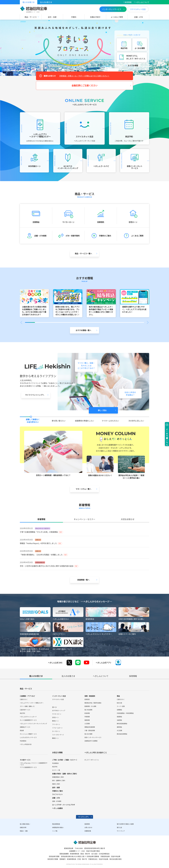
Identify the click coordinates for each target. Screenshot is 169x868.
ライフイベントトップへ (35, 395)
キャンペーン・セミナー (84, 519)
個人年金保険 (88, 710)
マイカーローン (57, 714)
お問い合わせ (88, 827)
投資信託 (87, 699)
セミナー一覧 (56, 770)
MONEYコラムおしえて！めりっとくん (136, 57)
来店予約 (124, 48)
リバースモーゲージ (58, 735)
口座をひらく (24, 699)
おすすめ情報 (133, 65)
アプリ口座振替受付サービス (28, 767)
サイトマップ (121, 831)
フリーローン (56, 724)
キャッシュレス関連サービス (28, 734)
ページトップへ (83, 817)
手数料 (74, 17)
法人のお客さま (46, 2)
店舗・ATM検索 (57, 801)
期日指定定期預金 (122, 734)
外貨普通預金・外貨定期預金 (125, 713)
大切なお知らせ (128, 519)
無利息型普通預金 (122, 724)
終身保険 (87, 713)
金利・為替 (52, 17)
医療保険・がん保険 (90, 706)
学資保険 (87, 717)
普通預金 (119, 717)
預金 (118, 696)
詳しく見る (102, 410)
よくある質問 (140, 48)
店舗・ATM (138, 17)
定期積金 (119, 710)
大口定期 (119, 731)
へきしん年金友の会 (26, 744)
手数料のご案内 (57, 791)
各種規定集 (88, 831)
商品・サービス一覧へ (83, 253)
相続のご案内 (56, 784)
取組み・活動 (24, 831)
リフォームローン (57, 728)
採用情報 (128, 2)
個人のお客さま (29, 2)
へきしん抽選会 (57, 808)
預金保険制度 (56, 824)
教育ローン (55, 721)
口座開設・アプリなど (27, 696)
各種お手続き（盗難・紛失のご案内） (65, 774)
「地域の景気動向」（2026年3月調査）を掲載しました (41, 555)
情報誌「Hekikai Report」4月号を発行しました (38, 543)
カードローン (56, 731)
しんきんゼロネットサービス (28, 737)
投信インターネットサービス (93, 737)
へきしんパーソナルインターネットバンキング (33, 724)
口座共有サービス (25, 710)
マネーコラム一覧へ (83, 489)
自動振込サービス (25, 727)
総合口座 (119, 703)
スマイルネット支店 (138, 9)
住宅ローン (55, 717)
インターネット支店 (59, 696)
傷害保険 (87, 720)
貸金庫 (22, 731)
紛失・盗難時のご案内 (59, 781)
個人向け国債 (88, 734)
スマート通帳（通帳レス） (28, 706)
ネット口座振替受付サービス (28, 720)
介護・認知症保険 (90, 731)
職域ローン (55, 738)
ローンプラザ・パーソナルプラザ (63, 805)
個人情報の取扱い (25, 824)
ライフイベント (57, 794)
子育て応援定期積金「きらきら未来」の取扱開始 (39, 532)
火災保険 (87, 724)
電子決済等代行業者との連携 (125, 824)
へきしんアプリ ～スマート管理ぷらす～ (32, 703)
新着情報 (41, 519)
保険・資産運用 (90, 696)
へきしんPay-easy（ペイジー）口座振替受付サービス (34, 764)
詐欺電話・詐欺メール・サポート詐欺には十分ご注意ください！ (84, 76)
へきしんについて (142, 2)
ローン (54, 707)
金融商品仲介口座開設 (91, 741)
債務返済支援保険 (90, 727)
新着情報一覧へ (83, 580)
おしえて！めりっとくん (92, 760)
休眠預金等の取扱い (58, 827)
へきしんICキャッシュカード (28, 717)
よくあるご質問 (117, 17)
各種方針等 (23, 827)
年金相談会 (23, 741)
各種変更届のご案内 (58, 777)
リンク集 (55, 831)
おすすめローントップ (59, 711)
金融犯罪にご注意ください (84, 85)
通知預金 (119, 727)
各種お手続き (95, 17)
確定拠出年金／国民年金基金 (93, 703)
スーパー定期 (121, 706)
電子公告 (119, 827)
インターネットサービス (112, 9)
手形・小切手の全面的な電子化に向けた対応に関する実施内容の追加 (47, 566)
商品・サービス (31, 17)
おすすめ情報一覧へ (83, 330)
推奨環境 (87, 824)
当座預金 (119, 720)
